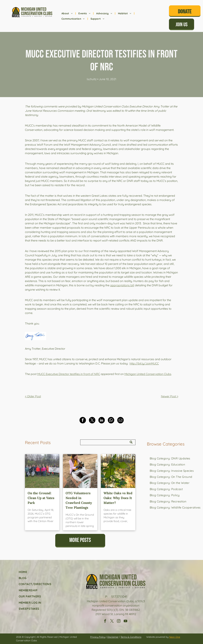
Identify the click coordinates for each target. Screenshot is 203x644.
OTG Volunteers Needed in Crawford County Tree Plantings (79, 500)
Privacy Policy (98, 637)
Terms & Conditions (131, 637)
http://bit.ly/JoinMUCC (144, 363)
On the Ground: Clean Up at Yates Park (41, 498)
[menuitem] (67, 13)
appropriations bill (122, 285)
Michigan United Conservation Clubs (148, 374)
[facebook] (105, 621)
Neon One (175, 637)
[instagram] (119, 621)
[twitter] (112, 621)
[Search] (108, 442)
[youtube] (125, 621)
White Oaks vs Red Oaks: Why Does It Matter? (118, 498)
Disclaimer (113, 637)
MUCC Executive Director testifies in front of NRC (69, 374)
